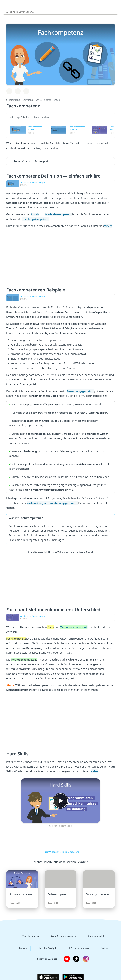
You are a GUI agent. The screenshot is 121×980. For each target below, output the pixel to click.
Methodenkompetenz (59, 214)
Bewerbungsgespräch (81, 391)
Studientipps (13, 100)
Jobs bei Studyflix (46, 948)
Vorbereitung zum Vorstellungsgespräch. (52, 503)
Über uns (20, 948)
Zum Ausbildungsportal (61, 936)
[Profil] (116, 4)
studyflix (63, 4)
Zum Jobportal (94, 936)
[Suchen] (114, 12)
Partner (102, 948)
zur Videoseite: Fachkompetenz (60, 852)
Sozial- (35, 214)
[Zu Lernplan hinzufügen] (9, 91)
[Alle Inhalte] (5, 4)
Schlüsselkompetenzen (48, 100)
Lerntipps (28, 100)
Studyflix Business (45, 959)
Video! (108, 226)
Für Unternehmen (76, 948)
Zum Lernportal (28, 936)
